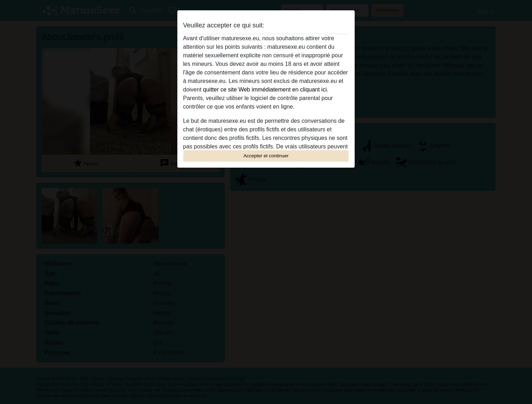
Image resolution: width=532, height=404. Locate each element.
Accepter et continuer (266, 156)
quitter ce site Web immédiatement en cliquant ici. (266, 90)
